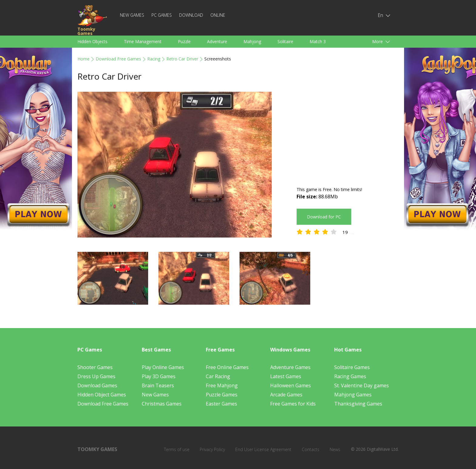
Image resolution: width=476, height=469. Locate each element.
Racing (154, 59)
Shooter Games (95, 367)
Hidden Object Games (102, 395)
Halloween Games (291, 385)
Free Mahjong (222, 385)
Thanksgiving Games (358, 404)
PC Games (162, 15)
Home (83, 59)
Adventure (217, 41)
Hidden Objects (92, 41)
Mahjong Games (353, 395)
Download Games (97, 385)
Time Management (143, 41)
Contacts (311, 449)
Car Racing (218, 376)
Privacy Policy (212, 449)
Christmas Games (162, 404)
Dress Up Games (96, 376)
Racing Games (350, 376)
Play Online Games (163, 367)
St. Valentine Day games (362, 385)
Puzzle (184, 41)
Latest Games (286, 376)
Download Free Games (118, 59)
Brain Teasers (158, 385)
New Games (132, 15)
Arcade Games (286, 395)
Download (191, 15)
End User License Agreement (263, 449)
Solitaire (285, 41)
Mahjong (252, 41)
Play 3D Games (159, 376)
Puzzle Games (222, 395)
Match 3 (318, 41)
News (335, 449)
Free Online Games (227, 367)
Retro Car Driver (182, 59)
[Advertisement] (348, 134)
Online (218, 15)
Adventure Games (290, 367)
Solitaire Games (352, 367)
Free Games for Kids (293, 404)
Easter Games (221, 404)
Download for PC (324, 217)
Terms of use (177, 449)
